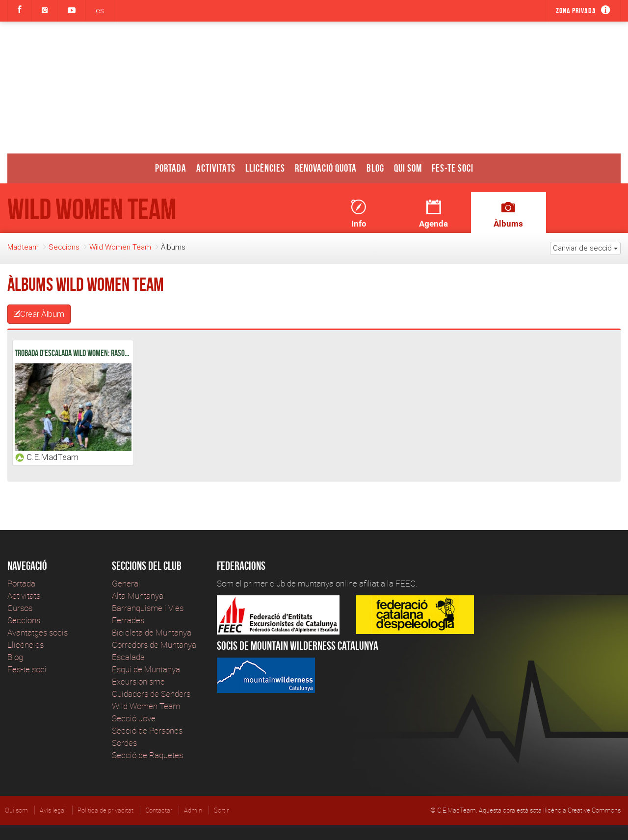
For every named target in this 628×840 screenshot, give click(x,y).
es (100, 10)
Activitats (216, 168)
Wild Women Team (120, 247)
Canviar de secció (585, 248)
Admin (193, 810)
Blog (375, 168)
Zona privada (576, 11)
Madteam (23, 247)
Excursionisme (138, 681)
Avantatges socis (38, 632)
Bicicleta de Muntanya (152, 632)
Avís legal (53, 810)
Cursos (20, 608)
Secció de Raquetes (147, 755)
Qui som (408, 168)
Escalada (128, 657)
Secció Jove (134, 718)
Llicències (265, 168)
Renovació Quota (326, 168)
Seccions (64, 247)
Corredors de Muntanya (155, 645)
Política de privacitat (105, 810)
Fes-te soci (453, 168)
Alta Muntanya (138, 596)
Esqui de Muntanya (146, 669)
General (126, 583)
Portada (171, 168)
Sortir (221, 810)
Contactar (159, 810)
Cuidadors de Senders (151, 694)
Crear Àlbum (39, 314)
